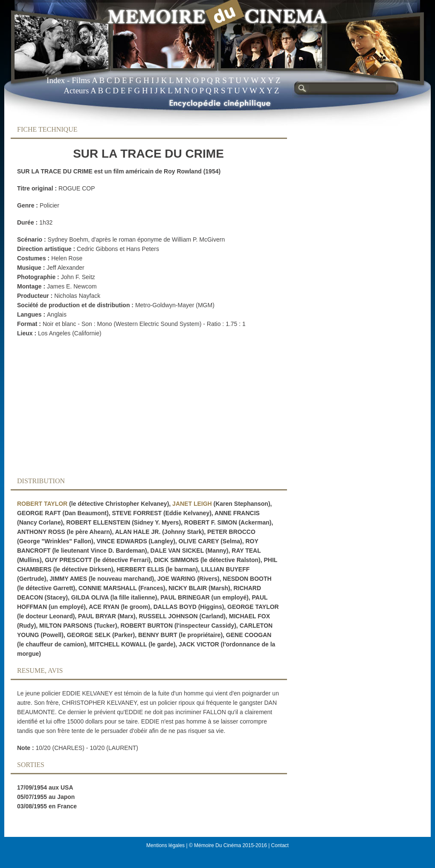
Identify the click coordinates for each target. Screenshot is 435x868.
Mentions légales (165, 845)
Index (56, 80)
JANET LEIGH (192, 504)
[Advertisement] (142, 409)
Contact (280, 845)
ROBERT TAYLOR (42, 504)
